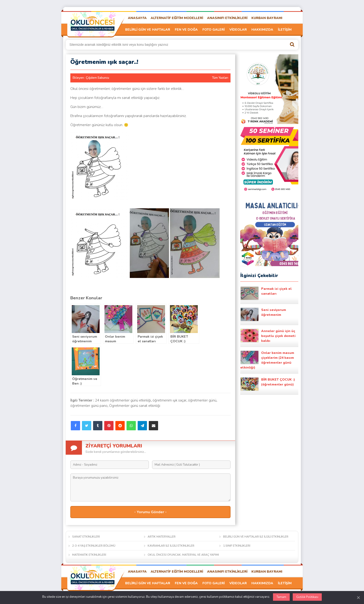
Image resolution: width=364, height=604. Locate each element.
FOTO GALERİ (214, 30)
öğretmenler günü (202, 400)
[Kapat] (358, 597)
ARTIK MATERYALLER (162, 537)
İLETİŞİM (285, 30)
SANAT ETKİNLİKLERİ (86, 537)
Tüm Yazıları (220, 78)
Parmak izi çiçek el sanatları (266, 293)
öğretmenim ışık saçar (169, 400)
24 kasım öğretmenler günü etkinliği (123, 400)
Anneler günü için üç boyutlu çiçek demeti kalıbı (268, 336)
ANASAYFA (137, 18)
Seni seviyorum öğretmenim (263, 314)
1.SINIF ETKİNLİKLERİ (237, 546)
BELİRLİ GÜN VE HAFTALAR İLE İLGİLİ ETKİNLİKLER (256, 537)
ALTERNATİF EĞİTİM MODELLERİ (177, 18)
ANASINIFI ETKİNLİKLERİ (227, 18)
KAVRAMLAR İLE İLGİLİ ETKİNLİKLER (171, 546)
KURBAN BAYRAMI (267, 18)
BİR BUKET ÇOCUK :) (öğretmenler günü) (268, 384)
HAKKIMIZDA (262, 30)
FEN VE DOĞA (186, 30)
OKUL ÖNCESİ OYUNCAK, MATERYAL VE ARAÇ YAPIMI (183, 555)
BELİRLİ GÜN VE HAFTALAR (148, 30)
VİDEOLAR (238, 30)
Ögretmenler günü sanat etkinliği (135, 406)
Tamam (281, 597)
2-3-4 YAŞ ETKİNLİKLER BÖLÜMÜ (94, 546)
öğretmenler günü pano (89, 406)
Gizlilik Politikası (307, 597)
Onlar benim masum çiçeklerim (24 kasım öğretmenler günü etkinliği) (267, 360)
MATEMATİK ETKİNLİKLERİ (89, 555)
